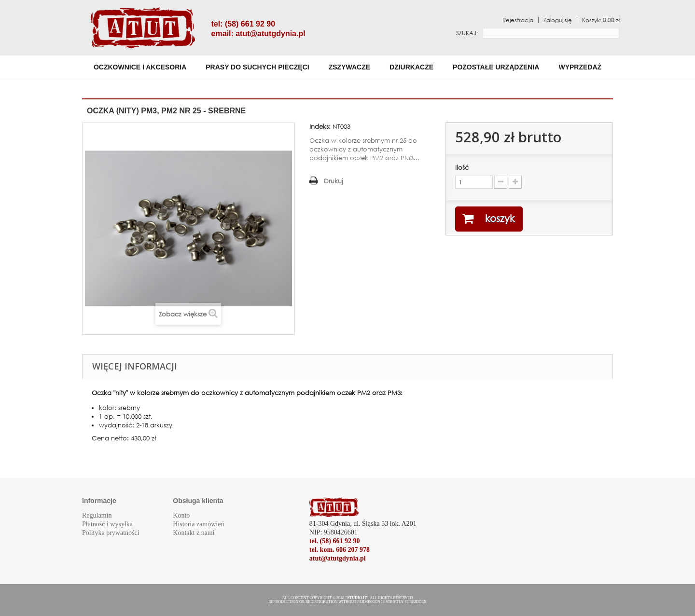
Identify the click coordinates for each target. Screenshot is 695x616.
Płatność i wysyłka (107, 524)
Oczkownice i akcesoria (140, 67)
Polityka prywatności (111, 533)
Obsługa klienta (198, 501)
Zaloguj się (558, 20)
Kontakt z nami (194, 533)
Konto (181, 515)
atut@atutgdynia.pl (270, 34)
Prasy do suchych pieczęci (257, 67)
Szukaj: (467, 33)
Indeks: (320, 127)
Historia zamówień (198, 524)
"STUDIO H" (357, 598)
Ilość (462, 168)
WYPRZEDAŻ (580, 67)
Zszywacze (349, 67)
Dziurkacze (411, 67)
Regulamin (97, 515)
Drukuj (334, 181)
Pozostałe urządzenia (496, 67)
